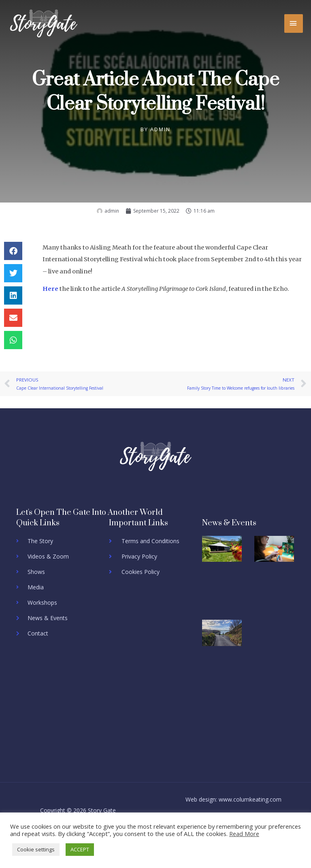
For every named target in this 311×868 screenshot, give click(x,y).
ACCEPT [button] (80, 849)
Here (50, 289)
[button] (13, 251)
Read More (244, 834)
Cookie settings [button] (36, 849)
